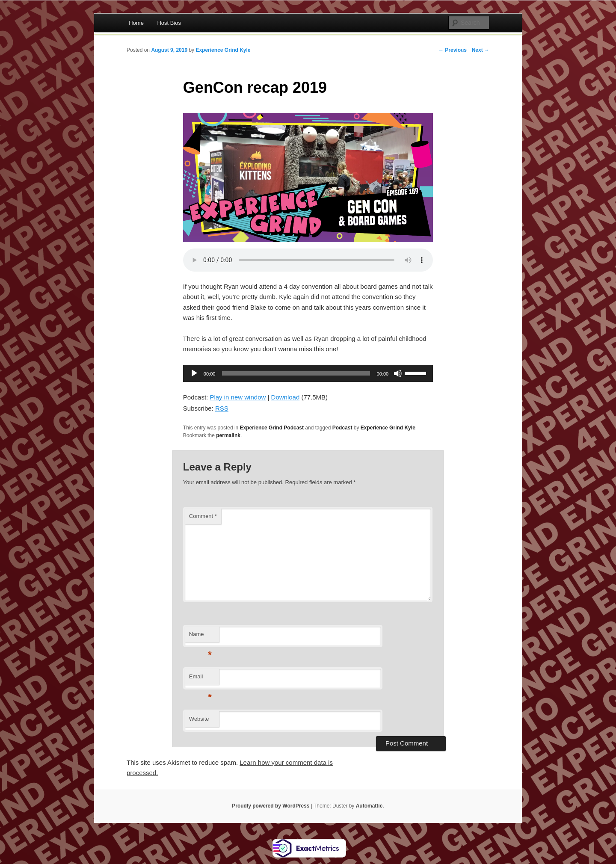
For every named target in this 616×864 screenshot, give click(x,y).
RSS (222, 408)
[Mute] (398, 373)
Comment (203, 516)
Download (286, 397)
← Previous (453, 50)
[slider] (296, 373)
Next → (481, 50)
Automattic (369, 806)
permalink (228, 435)
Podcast (342, 428)
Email (200, 679)
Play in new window (238, 397)
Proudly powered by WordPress (271, 806)
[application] (308, 373)
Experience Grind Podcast (272, 428)
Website (199, 719)
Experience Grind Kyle (223, 50)
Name (200, 637)
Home (136, 23)
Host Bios (169, 23)
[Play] (194, 373)
